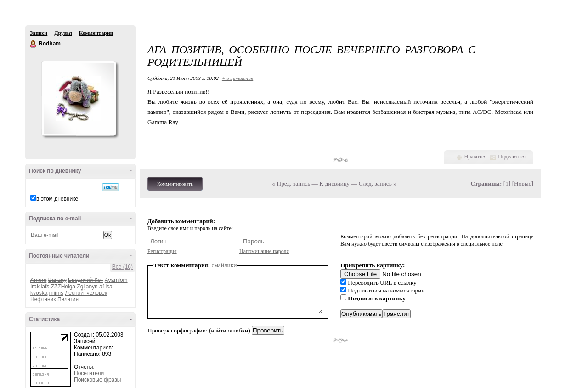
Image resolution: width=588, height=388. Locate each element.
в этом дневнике (57, 199)
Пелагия (68, 299)
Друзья (63, 33)
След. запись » (378, 183)
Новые (523, 183)
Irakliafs (40, 287)
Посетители (89, 373)
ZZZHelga (63, 287)
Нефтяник (43, 299)
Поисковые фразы (97, 380)
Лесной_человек (86, 293)
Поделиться (512, 157)
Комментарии (96, 33)
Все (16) (122, 267)
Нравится (475, 157)
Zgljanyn (87, 287)
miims (56, 293)
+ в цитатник (237, 78)
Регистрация (162, 251)
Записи (39, 33)
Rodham (34, 44)
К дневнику (334, 183)
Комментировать (175, 184)
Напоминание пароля (264, 251)
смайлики (224, 265)
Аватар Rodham (79, 98)
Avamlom (116, 280)
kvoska (39, 293)
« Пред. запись (291, 183)
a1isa (106, 287)
